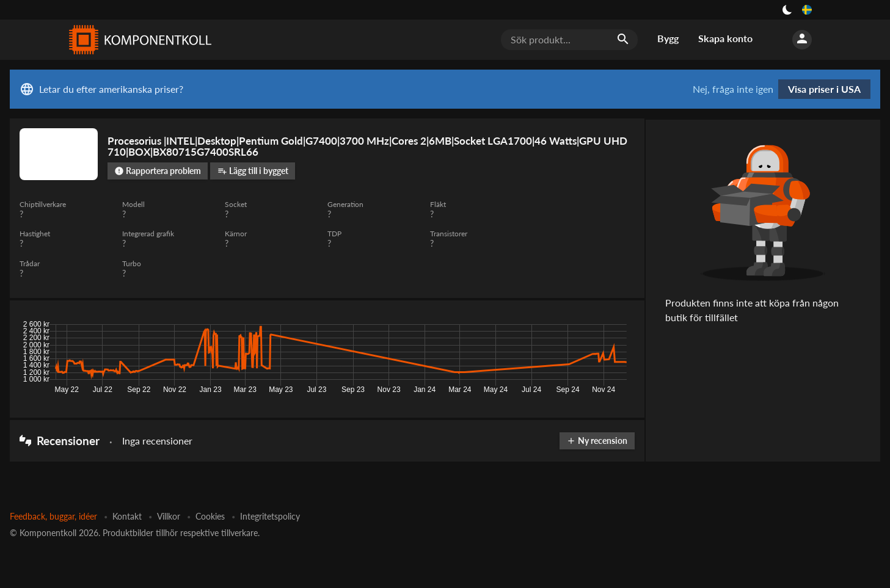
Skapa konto (725, 38)
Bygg (668, 38)
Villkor (169, 516)
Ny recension (596, 441)
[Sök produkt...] (569, 40)
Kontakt (127, 516)
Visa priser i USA (824, 89)
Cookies (210, 516)
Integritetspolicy (270, 516)
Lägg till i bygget (253, 171)
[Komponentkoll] (137, 40)
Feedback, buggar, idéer (53, 516)
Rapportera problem (158, 171)
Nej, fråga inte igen (733, 89)
